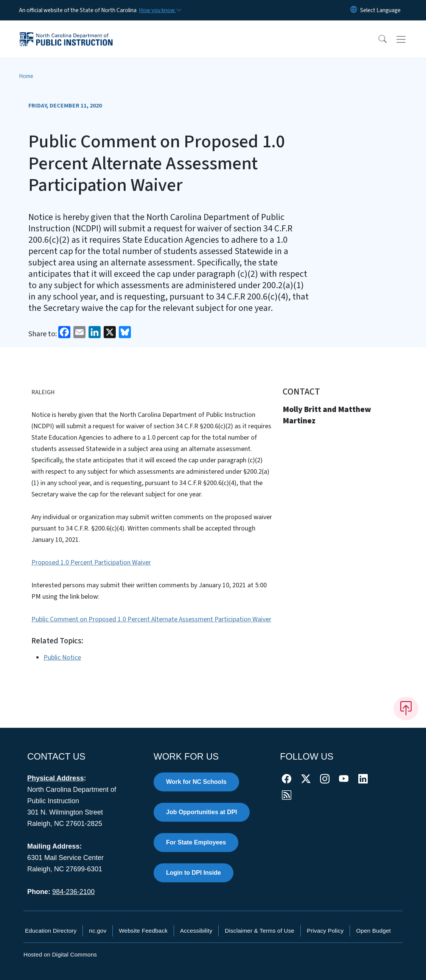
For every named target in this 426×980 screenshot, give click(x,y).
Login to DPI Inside (194, 873)
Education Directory (51, 931)
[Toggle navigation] (408, 39)
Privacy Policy (325, 931)
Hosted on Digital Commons (60, 954)
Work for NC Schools (196, 782)
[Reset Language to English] (354, 10)
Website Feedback (143, 931)
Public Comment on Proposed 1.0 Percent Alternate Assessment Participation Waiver (151, 619)
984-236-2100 (73, 892)
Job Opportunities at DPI (202, 812)
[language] (380, 10)
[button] (378, 39)
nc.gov (98, 931)
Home (26, 76)
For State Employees (196, 842)
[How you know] (160, 10)
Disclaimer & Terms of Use (260, 931)
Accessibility (196, 931)
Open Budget (373, 931)
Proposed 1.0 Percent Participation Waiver (91, 563)
